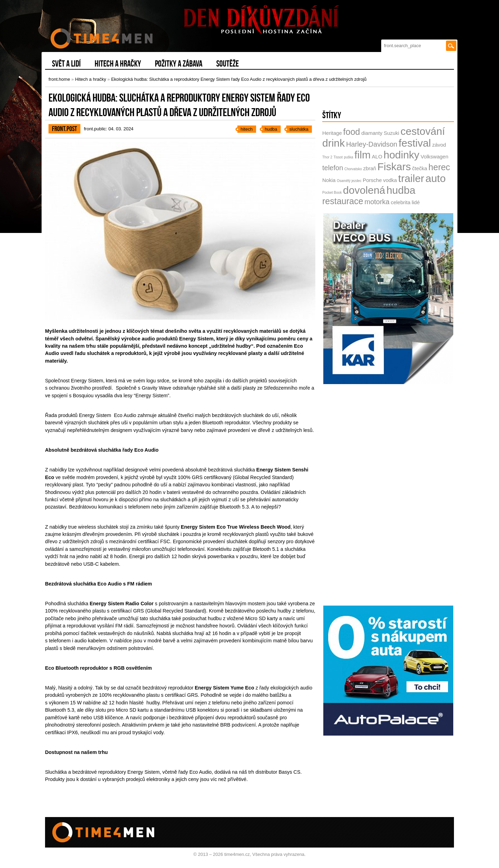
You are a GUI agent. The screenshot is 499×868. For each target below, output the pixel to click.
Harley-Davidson (372, 144)
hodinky (401, 155)
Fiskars (394, 167)
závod (439, 145)
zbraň (370, 168)
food (352, 132)
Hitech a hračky (91, 79)
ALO (377, 157)
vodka (390, 180)
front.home (59, 79)
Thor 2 (327, 157)
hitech (247, 129)
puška (348, 157)
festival (415, 143)
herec (439, 167)
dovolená (364, 190)
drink (334, 143)
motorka (377, 202)
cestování (423, 131)
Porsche (372, 180)
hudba (271, 129)
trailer (411, 178)
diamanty (372, 133)
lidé (416, 202)
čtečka (419, 168)
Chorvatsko (353, 169)
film (363, 155)
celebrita (401, 202)
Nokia (329, 180)
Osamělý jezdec (349, 181)
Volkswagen (435, 157)
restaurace (343, 201)
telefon (333, 168)
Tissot (338, 157)
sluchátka (299, 129)
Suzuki (391, 133)
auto (436, 178)
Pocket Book (332, 193)
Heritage (332, 133)
